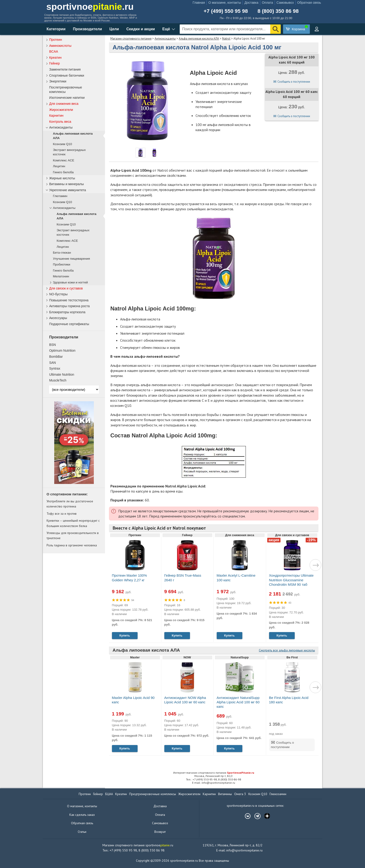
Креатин (55, 58)
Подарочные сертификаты (69, 324)
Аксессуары (58, 318)
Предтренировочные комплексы (153, 794)
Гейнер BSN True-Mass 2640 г (183, 578)
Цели (114, 29)
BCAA (54, 51)
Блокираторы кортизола (67, 312)
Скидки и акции (141, 29)
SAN (52, 363)
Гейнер (54, 63)
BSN (52, 345)
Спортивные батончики (67, 75)
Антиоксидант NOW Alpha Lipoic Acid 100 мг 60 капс (185, 700)
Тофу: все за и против (62, 514)
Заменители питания (65, 69)
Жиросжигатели (61, 110)
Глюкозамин (278, 794)
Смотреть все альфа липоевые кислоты (287, 650)
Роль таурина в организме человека (72, 545)
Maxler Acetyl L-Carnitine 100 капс (236, 578)
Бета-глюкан (62, 253)
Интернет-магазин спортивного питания (214, 773)
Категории (56, 29)
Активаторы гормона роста (69, 306)
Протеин (56, 40)
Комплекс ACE (64, 160)
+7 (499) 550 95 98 (226, 11)
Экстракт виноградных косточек (69, 152)
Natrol (226, 39)
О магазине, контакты (225, 3)
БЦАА (109, 794)
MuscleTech (58, 380)
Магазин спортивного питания (131, 39)
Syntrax (55, 368)
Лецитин (59, 166)
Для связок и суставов (66, 288)
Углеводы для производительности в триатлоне (73, 535)
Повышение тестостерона (69, 300)
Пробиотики (61, 264)
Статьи (82, 832)
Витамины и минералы (66, 184)
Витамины (225, 794)
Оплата (267, 3)
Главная (199, 3)
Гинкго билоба (63, 172)
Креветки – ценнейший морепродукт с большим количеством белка (73, 523)
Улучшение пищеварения (71, 259)
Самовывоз (285, 3)
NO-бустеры (58, 294)
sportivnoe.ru (90, 7)
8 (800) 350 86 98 (278, 11)
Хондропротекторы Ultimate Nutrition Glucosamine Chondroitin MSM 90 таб (291, 580)
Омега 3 (240, 794)
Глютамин (60, 196)
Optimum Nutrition (62, 351)
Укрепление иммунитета (68, 190)
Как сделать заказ (82, 815)
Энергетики (58, 81)
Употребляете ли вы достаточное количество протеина (70, 504)
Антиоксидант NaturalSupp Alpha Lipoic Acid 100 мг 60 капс (238, 702)
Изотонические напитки (67, 98)
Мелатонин (61, 276)
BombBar (56, 357)
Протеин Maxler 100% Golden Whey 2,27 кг (130, 578)
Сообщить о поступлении (294, 82)
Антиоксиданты (165, 39)
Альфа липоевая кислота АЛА (199, 39)
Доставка (251, 3)
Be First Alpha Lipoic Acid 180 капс (289, 700)
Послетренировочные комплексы (66, 90)
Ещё (166, 29)
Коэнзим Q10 (62, 144)
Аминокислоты (60, 46)
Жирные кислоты (62, 178)
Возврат (160, 832)
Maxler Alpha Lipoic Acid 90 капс (133, 700)
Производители (87, 29)
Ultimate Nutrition (62, 374)
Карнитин (56, 116)
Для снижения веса (64, 104)
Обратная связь (309, 3)
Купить (125, 635)
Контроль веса (60, 122)
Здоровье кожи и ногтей (70, 282)
